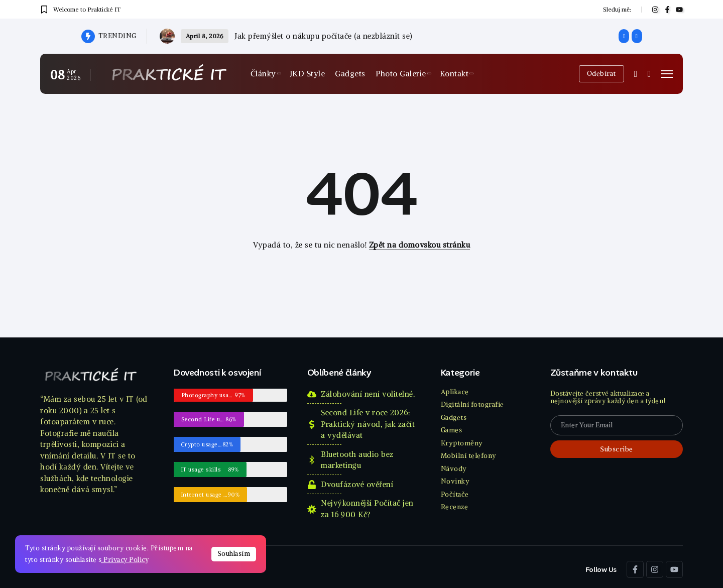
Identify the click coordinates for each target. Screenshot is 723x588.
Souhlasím (234, 554)
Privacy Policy (126, 560)
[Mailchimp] (617, 449)
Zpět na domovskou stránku (420, 245)
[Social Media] (655, 10)
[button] (624, 36)
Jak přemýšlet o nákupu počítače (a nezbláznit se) (323, 36)
